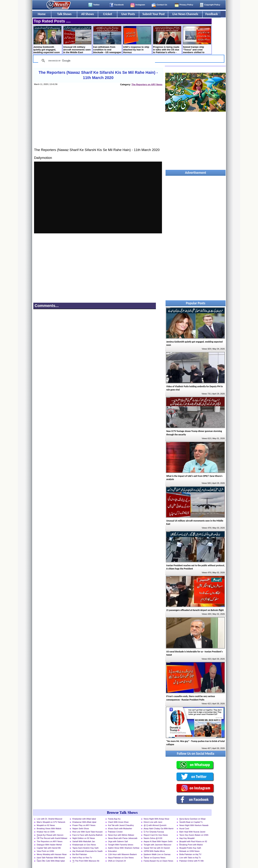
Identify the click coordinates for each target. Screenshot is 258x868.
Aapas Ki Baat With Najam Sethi (158, 841)
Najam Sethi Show (81, 829)
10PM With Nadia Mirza (154, 851)
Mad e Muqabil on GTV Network (51, 822)
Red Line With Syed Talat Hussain (88, 832)
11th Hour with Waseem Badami (122, 854)
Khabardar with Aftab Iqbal (84, 819)
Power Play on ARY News (84, 825)
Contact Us (162, 5)
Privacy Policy (186, 5)
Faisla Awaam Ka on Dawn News (158, 861)
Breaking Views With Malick (49, 829)
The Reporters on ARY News (147, 84)
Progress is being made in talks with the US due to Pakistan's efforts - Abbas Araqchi (167, 40)
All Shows (87, 14)
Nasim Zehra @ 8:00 (153, 838)
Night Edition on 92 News (84, 838)
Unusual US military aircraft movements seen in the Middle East (77, 40)
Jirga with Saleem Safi (118, 841)
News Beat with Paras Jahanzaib (123, 838)
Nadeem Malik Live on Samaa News (157, 855)
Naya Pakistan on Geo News (121, 858)
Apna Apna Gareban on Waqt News (192, 819)
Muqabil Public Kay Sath (190, 848)
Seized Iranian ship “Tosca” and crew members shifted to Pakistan (197, 40)
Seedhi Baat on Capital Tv (191, 822)
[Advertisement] (98, 120)
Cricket (107, 14)
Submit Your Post (154, 14)
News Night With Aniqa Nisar (157, 819)
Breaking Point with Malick (191, 845)
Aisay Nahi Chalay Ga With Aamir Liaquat (159, 829)
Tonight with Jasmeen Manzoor (157, 845)
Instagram (140, 5)
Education (113, 851)
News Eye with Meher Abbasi (121, 835)
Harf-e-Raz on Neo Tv (82, 858)
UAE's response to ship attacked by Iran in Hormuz (137, 40)
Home (42, 14)
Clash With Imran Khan (118, 822)
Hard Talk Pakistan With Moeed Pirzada (51, 858)
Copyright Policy (212, 5)
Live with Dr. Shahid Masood (49, 819)
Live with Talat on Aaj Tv (190, 858)
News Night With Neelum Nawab (194, 825)
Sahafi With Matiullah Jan (84, 841)
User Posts (128, 14)
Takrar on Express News (155, 858)
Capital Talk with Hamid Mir (49, 848)
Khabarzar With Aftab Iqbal (84, 822)
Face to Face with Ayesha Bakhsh (87, 835)
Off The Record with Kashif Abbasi (52, 838)
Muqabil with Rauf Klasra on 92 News (193, 842)
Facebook (119, 5)
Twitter (96, 5)
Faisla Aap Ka (114, 819)
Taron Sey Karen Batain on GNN (194, 835)
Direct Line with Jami (153, 822)
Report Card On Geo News (156, 835)
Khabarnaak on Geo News (84, 845)
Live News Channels (185, 14)
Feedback (212, 14)
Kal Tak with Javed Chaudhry (121, 825)
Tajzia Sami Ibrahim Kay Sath (85, 848)
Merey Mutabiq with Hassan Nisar (52, 854)
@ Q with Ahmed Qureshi (155, 825)
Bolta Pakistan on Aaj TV (190, 854)
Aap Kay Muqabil (187, 838)
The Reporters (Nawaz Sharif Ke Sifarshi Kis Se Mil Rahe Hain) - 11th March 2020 (98, 75)
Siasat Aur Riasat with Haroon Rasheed (50, 835)
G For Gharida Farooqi (154, 832)
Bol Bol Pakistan (80, 854)
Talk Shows (64, 14)
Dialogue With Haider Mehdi (49, 845)
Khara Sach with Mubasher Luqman (120, 829)
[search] (96, 61)
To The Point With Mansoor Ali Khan (86, 861)
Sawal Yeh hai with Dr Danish (157, 848)
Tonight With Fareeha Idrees (121, 845)
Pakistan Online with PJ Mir (192, 861)
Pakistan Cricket (115, 832)
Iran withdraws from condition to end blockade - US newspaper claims (107, 40)
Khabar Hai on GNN (46, 832)
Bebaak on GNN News (189, 851)
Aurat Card (184, 829)
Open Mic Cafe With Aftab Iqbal (51, 861)
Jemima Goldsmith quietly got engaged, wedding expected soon (47, 40)
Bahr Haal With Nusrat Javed (192, 832)
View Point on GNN (45, 851)
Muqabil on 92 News (46, 825)
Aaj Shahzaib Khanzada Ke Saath (88, 851)
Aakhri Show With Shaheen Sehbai (124, 848)
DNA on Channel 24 (117, 861)
